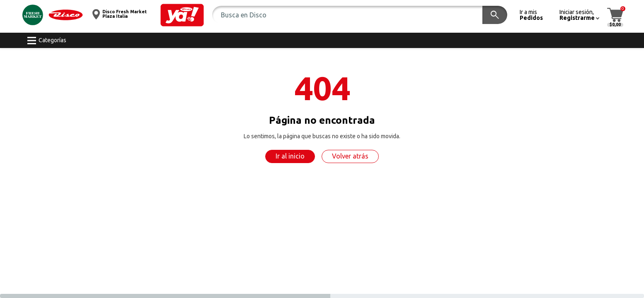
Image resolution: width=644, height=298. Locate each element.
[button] (182, 15)
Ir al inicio (290, 156)
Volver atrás (350, 156)
